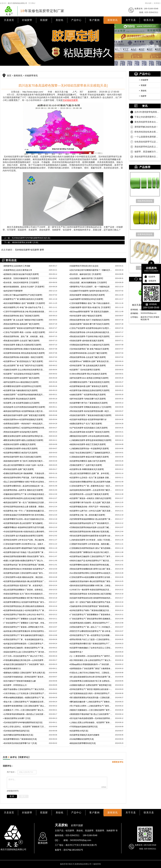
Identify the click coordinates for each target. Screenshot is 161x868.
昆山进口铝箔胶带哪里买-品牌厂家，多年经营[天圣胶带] (91, 473)
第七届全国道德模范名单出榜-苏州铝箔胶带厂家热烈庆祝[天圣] (91, 677)
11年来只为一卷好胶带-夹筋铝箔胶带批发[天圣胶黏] (91, 590)
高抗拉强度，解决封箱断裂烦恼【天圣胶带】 (88, 283)
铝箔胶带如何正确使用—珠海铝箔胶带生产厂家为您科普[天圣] (24, 648)
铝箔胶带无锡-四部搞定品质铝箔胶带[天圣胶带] (89, 390)
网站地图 (148, 3)
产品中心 (76, 20)
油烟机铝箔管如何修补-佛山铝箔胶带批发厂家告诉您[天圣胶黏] (91, 581)
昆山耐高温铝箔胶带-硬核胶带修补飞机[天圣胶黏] (24, 548)
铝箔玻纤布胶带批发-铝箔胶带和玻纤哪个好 (88, 419)
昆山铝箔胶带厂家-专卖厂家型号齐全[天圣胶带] (23, 366)
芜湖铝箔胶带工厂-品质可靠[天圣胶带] (86, 465)
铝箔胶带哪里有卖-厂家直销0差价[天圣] (20, 739)
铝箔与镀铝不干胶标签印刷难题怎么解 (19, 681)
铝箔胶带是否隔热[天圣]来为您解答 (84, 735)
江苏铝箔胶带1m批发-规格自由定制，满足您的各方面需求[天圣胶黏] (24, 577)
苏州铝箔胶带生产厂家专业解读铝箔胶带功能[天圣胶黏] (24, 635)
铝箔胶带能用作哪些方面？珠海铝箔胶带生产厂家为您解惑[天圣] (91, 644)
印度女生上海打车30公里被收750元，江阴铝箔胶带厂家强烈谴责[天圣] (91, 673)
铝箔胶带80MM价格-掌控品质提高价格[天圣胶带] (24, 353)
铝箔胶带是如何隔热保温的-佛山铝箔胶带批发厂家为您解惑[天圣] (24, 581)
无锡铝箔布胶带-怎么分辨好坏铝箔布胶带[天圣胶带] (24, 370)
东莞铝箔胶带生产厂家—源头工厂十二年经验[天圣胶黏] (91, 627)
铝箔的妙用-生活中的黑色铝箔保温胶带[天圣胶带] (24, 407)
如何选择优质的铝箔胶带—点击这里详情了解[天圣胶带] (91, 490)
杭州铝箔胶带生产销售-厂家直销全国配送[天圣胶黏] (91, 610)
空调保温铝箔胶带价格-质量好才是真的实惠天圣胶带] (24, 349)
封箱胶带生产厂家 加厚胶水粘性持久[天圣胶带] (23, 299)
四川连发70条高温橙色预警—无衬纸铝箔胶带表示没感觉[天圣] (91, 718)
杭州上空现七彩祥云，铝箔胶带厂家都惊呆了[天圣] (24, 727)
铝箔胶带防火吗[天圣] (79, 731)
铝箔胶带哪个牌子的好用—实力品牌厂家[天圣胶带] (91, 502)
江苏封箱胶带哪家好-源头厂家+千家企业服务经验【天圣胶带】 (91, 303)
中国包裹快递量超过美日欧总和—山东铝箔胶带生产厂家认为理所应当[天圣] (24, 660)
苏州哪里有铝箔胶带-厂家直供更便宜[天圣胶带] (89, 382)
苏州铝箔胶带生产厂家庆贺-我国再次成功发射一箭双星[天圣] (91, 689)
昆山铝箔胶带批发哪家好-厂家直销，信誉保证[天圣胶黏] (24, 590)
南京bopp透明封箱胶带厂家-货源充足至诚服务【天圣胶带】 (91, 312)
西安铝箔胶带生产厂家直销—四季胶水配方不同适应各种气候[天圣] (24, 627)
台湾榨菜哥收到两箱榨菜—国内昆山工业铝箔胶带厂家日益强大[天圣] (24, 714)
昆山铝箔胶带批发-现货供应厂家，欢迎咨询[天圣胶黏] (24, 585)
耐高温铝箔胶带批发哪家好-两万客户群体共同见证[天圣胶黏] (24, 598)
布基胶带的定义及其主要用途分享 (17, 270)
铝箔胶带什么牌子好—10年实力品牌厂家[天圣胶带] (91, 511)
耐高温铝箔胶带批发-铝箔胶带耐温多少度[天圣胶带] (24, 411)
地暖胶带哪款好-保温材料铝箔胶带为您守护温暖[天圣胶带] (24, 527)
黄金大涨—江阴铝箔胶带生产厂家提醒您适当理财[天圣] (24, 702)
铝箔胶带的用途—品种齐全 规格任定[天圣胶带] (23, 490)
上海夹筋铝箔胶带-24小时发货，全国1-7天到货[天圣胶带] (91, 540)
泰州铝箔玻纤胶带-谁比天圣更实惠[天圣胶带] (22, 457)
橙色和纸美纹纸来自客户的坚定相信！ (147, 132)
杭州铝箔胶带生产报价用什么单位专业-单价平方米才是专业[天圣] (24, 615)
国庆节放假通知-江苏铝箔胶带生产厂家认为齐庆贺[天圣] (24, 689)
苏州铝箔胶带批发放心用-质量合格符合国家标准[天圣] (24, 606)
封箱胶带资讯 (31, 76)
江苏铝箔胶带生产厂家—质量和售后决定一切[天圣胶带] (91, 486)
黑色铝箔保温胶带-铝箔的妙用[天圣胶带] (20, 432)
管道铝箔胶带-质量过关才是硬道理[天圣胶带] (22, 345)
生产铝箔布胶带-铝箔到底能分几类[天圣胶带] (88, 428)
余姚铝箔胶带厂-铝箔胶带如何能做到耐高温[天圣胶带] (24, 395)
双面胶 (44, 20)
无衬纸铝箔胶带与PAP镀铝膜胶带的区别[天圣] (23, 722)
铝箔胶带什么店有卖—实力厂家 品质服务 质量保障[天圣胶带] (91, 478)
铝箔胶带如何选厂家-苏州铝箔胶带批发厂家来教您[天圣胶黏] (24, 565)
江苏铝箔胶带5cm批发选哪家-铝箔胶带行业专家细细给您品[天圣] (91, 577)
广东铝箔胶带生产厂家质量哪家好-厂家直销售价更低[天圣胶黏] (91, 615)
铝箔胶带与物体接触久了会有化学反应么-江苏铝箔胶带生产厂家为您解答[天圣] (91, 648)
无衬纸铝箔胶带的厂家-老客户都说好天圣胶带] (89, 349)
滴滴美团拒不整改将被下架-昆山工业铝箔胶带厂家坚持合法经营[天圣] (91, 714)
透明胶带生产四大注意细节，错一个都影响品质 (89, 287)
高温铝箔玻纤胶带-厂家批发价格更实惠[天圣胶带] (90, 415)
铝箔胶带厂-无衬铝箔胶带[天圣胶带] (85, 370)
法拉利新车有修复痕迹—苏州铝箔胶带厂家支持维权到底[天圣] (24, 677)
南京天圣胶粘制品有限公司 (17, 3)
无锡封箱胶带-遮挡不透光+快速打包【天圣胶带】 (90, 307)
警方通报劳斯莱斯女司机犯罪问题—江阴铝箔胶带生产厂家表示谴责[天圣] (91, 698)
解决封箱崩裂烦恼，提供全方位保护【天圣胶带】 (24, 287)
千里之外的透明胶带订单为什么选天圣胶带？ (147, 117)
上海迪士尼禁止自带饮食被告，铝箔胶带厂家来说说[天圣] (91, 722)
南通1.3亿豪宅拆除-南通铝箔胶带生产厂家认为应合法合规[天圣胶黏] (24, 561)
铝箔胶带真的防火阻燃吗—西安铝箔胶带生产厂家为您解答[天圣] (91, 623)
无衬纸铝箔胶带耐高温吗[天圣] (16, 731)
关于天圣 (131, 20)
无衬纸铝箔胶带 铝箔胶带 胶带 (29, 250)
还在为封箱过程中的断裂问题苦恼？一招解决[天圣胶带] (91, 270)
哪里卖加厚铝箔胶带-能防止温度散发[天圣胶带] (23, 440)
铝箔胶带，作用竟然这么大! (15, 685)
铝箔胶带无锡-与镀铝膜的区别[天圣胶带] (20, 390)
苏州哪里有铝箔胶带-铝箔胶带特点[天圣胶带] (22, 386)
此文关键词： (8, 250)
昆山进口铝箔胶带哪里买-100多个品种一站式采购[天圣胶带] (24, 465)
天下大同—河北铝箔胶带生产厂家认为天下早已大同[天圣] (24, 656)
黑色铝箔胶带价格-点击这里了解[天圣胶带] (87, 357)
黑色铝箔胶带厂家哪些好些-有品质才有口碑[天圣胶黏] (91, 552)
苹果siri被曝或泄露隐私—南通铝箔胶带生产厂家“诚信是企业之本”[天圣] (24, 698)
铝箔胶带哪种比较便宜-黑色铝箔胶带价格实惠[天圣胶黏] (91, 565)
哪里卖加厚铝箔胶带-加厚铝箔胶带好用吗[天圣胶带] (24, 436)
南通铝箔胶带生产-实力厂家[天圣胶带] (86, 424)
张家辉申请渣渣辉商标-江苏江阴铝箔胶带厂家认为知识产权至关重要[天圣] (24, 706)
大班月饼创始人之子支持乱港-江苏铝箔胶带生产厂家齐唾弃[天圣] (24, 693)
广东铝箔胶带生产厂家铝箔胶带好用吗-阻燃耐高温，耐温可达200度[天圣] (91, 619)
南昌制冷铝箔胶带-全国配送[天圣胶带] (19, 444)
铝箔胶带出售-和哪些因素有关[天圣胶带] (86, 469)
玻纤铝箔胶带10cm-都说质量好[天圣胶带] (21, 382)
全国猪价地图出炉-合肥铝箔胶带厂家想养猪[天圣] (90, 685)
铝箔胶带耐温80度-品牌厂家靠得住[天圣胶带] (88, 386)
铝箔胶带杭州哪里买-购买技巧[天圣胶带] (20, 453)
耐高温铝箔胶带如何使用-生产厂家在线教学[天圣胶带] (91, 523)
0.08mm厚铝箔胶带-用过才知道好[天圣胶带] (88, 374)
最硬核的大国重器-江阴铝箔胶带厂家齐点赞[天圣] (24, 673)
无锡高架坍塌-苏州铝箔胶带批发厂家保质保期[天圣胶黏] (91, 606)
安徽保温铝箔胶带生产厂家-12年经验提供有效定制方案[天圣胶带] (24, 494)
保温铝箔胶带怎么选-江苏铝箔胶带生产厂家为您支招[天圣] (24, 652)
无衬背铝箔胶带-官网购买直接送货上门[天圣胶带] (90, 407)
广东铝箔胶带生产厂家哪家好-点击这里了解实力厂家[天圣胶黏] (24, 619)
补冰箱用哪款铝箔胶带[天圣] (81, 739)
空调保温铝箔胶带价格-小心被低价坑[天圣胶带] (89, 345)
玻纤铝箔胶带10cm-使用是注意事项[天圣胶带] (89, 378)
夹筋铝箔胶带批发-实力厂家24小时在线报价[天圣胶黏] (24, 594)
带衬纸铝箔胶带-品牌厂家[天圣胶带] (18, 469)
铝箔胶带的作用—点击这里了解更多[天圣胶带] (89, 494)
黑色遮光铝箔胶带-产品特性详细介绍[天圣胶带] (89, 336)
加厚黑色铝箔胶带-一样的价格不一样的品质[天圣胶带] (24, 424)
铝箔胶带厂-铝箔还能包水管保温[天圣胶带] (21, 374)
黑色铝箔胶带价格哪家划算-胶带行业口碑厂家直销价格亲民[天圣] (91, 569)
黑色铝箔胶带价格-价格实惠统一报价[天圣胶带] (23, 357)
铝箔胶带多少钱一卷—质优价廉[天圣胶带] (87, 515)
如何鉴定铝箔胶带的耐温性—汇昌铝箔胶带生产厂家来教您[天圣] (24, 644)
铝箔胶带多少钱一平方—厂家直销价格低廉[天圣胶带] (24, 511)
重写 (23, 796)
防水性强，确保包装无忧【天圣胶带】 (86, 274)
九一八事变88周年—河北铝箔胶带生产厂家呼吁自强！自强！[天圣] (91, 656)
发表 (12, 796)
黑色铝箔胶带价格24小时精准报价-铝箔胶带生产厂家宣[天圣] (24, 569)
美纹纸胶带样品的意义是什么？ (147, 147)
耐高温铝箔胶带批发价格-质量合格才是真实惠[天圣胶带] (91, 532)
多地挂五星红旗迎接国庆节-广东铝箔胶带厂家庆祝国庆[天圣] (24, 664)
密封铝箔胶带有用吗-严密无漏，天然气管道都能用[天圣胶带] (24, 478)
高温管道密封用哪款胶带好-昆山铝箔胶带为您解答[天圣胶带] (91, 482)
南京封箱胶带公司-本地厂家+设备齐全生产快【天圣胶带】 (24, 307)
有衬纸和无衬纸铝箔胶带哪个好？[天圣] (20, 743)
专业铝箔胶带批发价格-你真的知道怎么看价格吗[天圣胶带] (24, 532)
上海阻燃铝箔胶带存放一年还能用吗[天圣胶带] (89, 449)
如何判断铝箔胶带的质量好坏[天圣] (18, 735)
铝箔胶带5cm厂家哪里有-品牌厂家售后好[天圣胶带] (91, 361)
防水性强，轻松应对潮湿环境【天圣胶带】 (21, 283)
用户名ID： (12, 772)
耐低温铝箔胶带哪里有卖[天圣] (82, 743)
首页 (9, 76)
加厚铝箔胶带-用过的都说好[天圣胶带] (19, 399)
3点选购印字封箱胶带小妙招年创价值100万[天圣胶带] (91, 291)
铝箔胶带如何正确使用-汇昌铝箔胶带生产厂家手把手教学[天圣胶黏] (91, 556)
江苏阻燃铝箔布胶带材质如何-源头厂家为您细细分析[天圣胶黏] (91, 548)
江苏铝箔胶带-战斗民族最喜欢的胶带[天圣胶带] (23, 536)
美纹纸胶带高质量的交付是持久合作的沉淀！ (147, 157)
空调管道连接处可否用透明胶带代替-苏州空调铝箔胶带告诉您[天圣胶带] (24, 515)
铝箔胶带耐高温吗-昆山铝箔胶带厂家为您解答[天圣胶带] (24, 523)
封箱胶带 (27, 20)
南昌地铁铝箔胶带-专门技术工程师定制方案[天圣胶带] (24, 461)
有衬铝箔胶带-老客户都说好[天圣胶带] (86, 316)
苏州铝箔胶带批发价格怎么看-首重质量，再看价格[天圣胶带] (24, 507)
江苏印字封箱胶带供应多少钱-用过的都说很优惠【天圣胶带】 (24, 312)
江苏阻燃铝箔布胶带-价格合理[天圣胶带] (20, 449)
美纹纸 (60, 20)
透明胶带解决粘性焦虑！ (146, 127)
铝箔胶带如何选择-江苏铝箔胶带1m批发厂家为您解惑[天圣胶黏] (24, 573)
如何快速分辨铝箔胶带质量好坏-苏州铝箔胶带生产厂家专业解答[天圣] (24, 631)
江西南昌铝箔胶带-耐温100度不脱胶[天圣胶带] (89, 457)
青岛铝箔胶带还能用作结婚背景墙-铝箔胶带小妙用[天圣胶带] (91, 536)
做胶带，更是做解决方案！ (147, 152)
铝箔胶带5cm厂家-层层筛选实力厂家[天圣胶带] (23, 361)
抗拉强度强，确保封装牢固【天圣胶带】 (87, 278)
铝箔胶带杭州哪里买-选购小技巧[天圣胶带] (87, 461)
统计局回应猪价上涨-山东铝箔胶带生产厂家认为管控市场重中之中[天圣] (91, 660)
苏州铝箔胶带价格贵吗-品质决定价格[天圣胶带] (23, 498)
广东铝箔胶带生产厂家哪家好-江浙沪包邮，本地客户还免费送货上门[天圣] (24, 623)
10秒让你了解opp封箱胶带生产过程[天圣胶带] (22, 295)
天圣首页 (9, 20)
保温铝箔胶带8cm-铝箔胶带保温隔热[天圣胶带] (23, 419)
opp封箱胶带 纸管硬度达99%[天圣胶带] (86, 299)
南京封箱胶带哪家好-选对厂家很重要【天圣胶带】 (24, 303)
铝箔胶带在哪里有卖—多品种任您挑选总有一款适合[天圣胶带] (24, 486)
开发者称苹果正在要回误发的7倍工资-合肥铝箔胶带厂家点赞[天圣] (91, 681)
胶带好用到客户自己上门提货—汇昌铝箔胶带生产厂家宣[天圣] (91, 639)
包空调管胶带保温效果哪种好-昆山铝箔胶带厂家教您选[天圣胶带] (91, 519)
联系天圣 (149, 20)
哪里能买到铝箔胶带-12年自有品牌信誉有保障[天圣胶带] (91, 436)
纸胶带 (144, 96)
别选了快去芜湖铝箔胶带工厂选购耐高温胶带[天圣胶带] (91, 453)
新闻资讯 (113, 20)
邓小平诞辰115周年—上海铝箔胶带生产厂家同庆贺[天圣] (91, 706)
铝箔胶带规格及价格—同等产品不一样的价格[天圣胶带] (91, 507)
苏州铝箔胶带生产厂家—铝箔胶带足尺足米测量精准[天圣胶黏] (91, 635)
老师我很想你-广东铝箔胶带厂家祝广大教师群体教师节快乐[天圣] (91, 669)
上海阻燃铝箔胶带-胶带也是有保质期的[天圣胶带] (90, 440)
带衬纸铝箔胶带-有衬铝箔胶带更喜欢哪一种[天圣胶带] (91, 411)
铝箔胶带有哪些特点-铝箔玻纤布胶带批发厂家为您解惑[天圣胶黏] (24, 602)
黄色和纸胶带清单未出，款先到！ (147, 122)
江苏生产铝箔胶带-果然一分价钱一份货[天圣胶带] (24, 332)
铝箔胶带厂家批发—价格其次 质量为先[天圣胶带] (90, 498)
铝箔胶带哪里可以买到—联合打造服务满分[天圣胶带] (24, 519)
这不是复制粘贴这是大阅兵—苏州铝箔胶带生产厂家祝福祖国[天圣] (91, 693)
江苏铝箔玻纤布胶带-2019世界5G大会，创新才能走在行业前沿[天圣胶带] (24, 544)
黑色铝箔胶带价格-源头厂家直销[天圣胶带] (21, 316)
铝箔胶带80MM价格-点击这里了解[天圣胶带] (88, 353)
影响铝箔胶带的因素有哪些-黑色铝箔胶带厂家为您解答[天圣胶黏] (24, 556)
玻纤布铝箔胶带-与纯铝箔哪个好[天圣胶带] (87, 399)
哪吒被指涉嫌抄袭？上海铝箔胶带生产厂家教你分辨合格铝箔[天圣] (91, 702)
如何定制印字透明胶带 (13, 291)
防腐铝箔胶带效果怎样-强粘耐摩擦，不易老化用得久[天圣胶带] (24, 473)
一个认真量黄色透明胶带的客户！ (147, 137)
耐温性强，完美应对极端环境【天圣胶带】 (21, 278)
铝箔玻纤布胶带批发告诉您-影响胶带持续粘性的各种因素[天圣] (91, 598)
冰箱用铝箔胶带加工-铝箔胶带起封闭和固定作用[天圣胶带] (24, 428)
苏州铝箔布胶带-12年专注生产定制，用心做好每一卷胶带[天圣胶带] (24, 540)
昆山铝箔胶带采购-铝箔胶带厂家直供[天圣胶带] (89, 432)
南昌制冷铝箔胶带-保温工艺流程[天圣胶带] (87, 444)
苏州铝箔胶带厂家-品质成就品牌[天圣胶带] (87, 366)
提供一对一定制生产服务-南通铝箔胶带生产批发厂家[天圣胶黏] (91, 602)
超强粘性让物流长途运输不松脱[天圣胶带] (21, 274)
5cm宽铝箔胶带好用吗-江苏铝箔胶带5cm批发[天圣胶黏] (91, 573)
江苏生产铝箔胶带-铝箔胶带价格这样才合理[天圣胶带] (91, 328)
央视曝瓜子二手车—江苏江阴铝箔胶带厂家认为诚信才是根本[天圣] (24, 710)
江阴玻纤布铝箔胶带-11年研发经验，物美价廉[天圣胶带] (91, 544)
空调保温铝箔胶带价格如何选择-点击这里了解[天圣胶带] (91, 527)
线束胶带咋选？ (76, 652)
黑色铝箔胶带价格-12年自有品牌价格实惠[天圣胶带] (91, 332)
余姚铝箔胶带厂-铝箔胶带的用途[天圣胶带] (87, 395)
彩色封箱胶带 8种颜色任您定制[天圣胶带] (87, 295)
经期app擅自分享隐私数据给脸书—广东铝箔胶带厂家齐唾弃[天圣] (91, 664)
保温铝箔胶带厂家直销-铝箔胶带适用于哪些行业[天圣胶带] (24, 328)
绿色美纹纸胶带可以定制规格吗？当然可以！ (147, 142)
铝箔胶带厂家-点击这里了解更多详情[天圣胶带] (23, 320)
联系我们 (157, 3)
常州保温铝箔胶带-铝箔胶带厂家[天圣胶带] (21, 378)
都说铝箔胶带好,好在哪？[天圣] (17, 718)
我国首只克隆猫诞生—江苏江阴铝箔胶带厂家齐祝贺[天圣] (91, 710)
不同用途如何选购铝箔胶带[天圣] (83, 727)
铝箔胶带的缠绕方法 (12, 669)
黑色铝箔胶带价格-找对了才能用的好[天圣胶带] (89, 320)
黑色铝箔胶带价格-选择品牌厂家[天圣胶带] (21, 324)
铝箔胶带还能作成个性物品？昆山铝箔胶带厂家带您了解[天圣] (24, 552)
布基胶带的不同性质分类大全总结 (84, 266)
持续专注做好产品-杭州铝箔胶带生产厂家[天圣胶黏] (91, 561)
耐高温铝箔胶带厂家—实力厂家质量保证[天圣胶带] (24, 502)
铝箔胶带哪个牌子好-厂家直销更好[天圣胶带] (88, 403)
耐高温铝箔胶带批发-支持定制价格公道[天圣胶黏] (90, 594)
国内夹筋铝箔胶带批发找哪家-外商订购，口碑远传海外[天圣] (91, 585)
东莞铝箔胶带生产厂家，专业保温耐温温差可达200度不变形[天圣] (24, 639)
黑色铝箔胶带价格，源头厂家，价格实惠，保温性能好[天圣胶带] (24, 336)
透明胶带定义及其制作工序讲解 (17, 266)
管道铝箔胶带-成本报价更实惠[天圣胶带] (86, 341)
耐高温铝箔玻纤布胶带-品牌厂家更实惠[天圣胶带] (24, 415)
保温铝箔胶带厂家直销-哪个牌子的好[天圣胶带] (89, 324)
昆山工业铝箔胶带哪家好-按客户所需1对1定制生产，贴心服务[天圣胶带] (24, 482)
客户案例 (94, 20)
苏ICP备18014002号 (73, 850)
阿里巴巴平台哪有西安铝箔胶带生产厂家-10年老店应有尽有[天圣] (91, 631)
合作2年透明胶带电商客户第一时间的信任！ (147, 112)
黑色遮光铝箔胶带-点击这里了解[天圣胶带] (21, 341)
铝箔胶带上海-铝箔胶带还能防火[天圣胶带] (21, 403)
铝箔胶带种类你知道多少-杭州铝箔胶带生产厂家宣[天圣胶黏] (24, 610)
